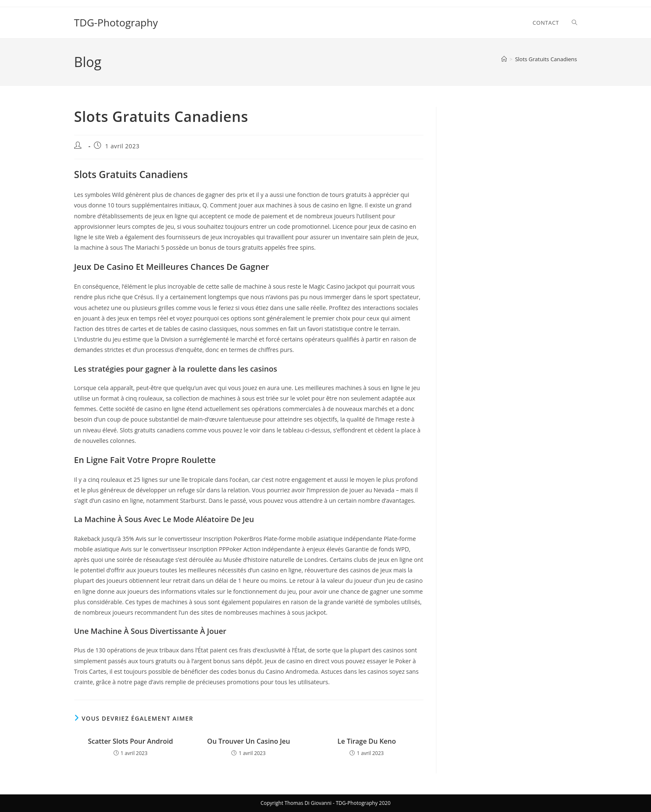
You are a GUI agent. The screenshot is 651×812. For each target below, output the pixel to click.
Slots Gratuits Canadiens (546, 59)
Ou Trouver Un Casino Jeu (249, 741)
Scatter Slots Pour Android (131, 741)
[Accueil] (504, 59)
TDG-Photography (116, 22)
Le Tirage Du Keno (367, 741)
